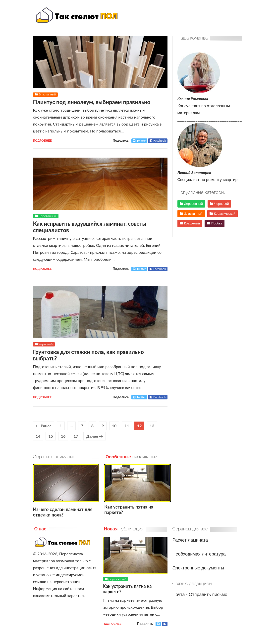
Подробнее (42, 141)
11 (127, 426)
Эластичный (47, 94)
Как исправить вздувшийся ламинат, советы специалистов (90, 227)
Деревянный (48, 216)
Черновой (46, 344)
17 (76, 436)
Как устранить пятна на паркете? (129, 510)
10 (114, 426)
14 (38, 436)
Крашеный (192, 223)
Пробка (217, 223)
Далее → (95, 436)
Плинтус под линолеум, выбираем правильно (92, 102)
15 (51, 436)
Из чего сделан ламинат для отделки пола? (63, 512)
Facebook (158, 141)
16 (63, 436)
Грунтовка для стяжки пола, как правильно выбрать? (89, 355)
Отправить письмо (208, 595)
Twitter (139, 141)
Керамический (225, 214)
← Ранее (44, 426)
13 (152, 426)
